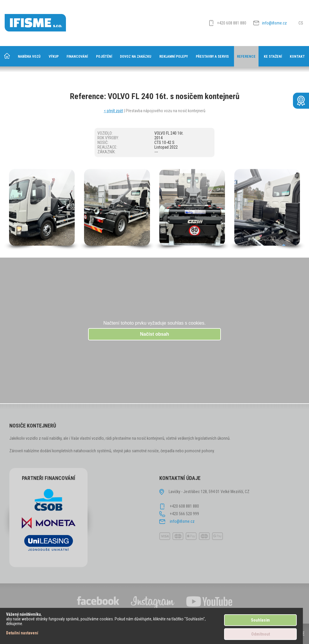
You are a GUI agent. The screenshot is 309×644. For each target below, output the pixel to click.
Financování (77, 57)
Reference (246, 57)
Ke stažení (273, 57)
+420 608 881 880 (232, 23)
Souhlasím (260, 620)
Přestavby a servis (212, 57)
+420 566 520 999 (184, 514)
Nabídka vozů (29, 57)
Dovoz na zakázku (136, 57)
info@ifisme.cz (274, 23)
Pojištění (104, 57)
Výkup (54, 57)
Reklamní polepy (174, 57)
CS (301, 23)
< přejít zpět (114, 111)
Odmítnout (261, 634)
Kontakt (297, 57)
